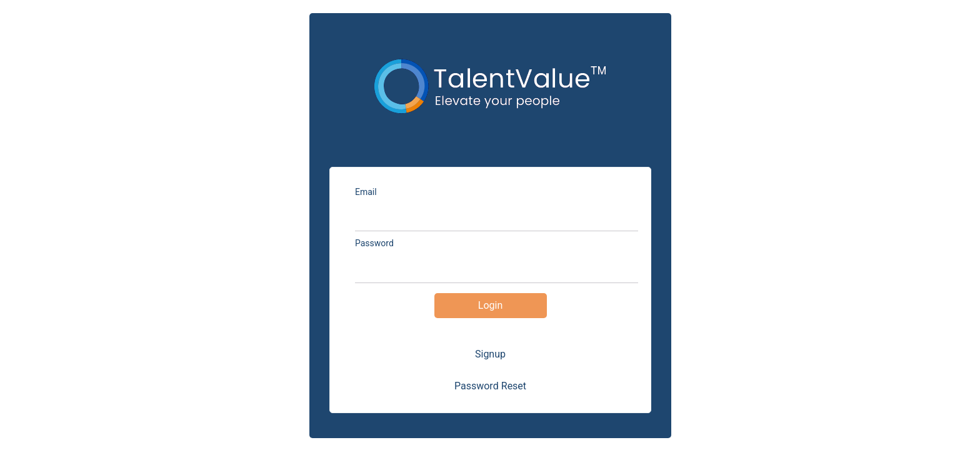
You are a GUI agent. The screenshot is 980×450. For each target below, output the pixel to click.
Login (490, 305)
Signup (490, 354)
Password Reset (490, 386)
